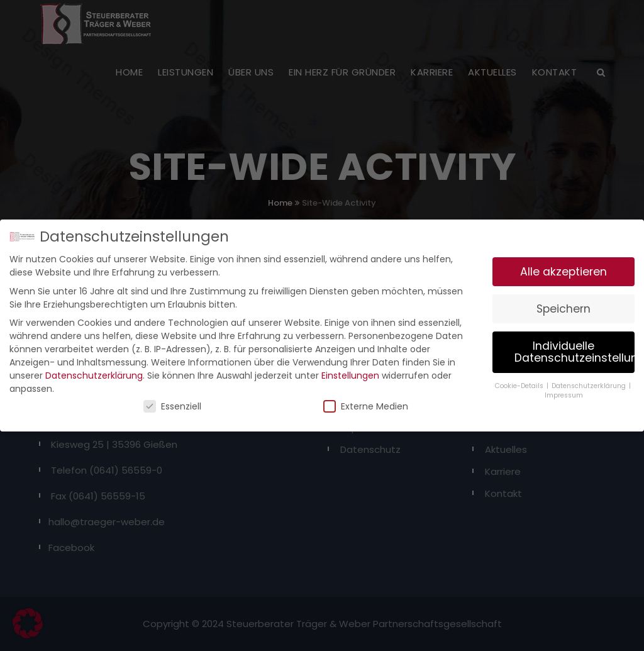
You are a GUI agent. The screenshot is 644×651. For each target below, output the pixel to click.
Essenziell (172, 403)
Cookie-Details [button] (520, 382)
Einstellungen (350, 372)
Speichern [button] (563, 305)
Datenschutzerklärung (94, 372)
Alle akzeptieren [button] (563, 268)
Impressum (564, 392)
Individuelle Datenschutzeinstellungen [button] (575, 348)
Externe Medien (366, 403)
